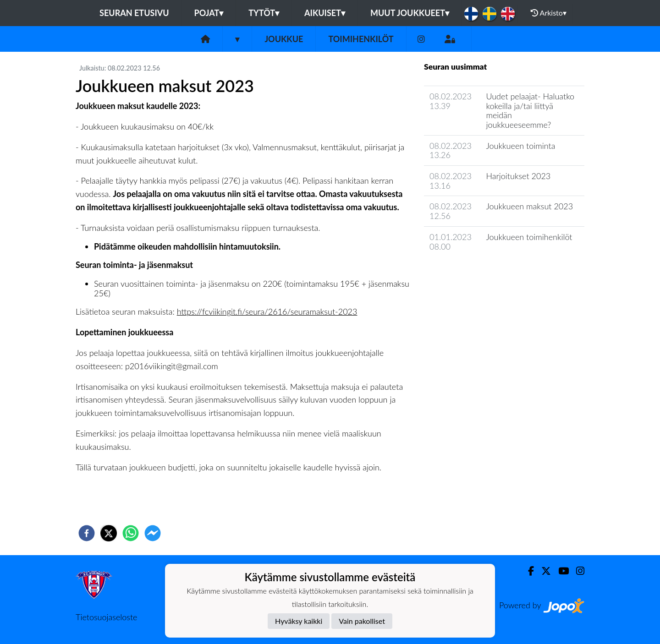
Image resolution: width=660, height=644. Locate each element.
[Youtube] (560, 571)
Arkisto (549, 13)
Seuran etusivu (134, 13)
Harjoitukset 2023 (518, 176)
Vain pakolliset (362, 621)
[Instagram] (421, 39)
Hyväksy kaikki (299, 621)
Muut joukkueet (410, 13)
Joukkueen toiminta (520, 146)
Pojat (209, 13)
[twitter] (109, 533)
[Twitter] (542, 571)
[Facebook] (527, 571)
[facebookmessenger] (153, 533)
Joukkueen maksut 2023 (529, 206)
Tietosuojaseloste (106, 617)
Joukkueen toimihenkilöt (529, 237)
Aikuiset (325, 13)
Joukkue (284, 39)
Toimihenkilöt (361, 39)
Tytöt (264, 13)
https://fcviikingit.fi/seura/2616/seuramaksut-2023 (267, 311)
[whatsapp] (131, 533)
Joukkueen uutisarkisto (471, 272)
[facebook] (87, 533)
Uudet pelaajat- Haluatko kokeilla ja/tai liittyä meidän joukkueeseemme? (530, 110)
